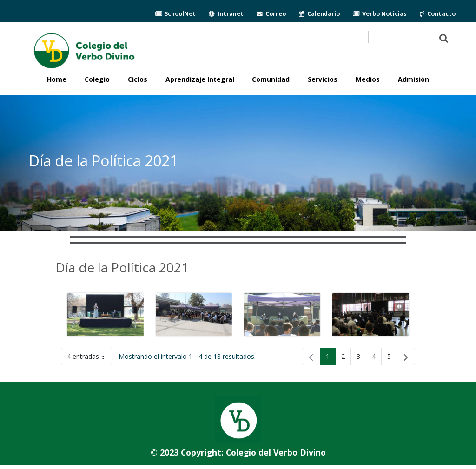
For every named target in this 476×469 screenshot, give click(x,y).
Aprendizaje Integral (200, 79)
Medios (368, 79)
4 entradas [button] (90, 358)
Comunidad (271, 79)
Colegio (97, 79)
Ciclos (138, 79)
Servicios (323, 79)
